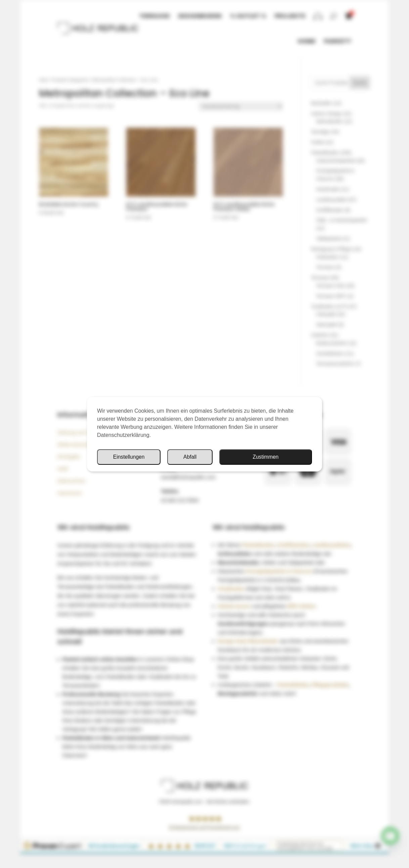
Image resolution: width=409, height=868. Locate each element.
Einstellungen (228, 457)
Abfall (289, 457)
